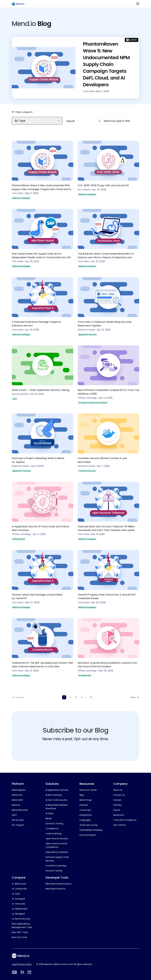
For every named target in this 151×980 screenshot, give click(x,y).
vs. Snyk (16, 894)
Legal (14, 964)
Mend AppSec (19, 790)
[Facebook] (22, 972)
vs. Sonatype (18, 899)
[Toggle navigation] (138, 4)
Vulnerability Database (91, 830)
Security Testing (54, 871)
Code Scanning (53, 834)
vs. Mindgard (18, 914)
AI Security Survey (89, 825)
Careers (117, 800)
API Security (18, 820)
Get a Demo (120, 825)
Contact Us (119, 795)
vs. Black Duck (19, 884)
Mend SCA (17, 795)
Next (133, 697)
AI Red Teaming (54, 795)
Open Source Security (57, 839)
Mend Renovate (20, 810)
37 (91, 697)
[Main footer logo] (22, 956)
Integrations (86, 815)
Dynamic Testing (54, 824)
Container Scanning (56, 866)
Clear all (70, 121)
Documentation (88, 835)
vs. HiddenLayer (20, 909)
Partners (118, 805)
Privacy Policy (25, 964)
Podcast (84, 805)
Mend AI (16, 805)
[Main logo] (19, 4)
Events (117, 810)
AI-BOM (49, 814)
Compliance (52, 829)
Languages (85, 820)
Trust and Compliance (125, 820)
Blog (82, 795)
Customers (85, 810)
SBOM (49, 819)
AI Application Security (57, 790)
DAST (14, 815)
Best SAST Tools (20, 932)
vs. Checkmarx (19, 889)
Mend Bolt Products (56, 889)
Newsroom (119, 815)
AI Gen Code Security (56, 800)
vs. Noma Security (21, 919)
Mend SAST (17, 800)
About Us (118, 790)
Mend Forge (86, 800)
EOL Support (18, 825)
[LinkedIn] (14, 972)
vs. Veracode (18, 904)
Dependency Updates (57, 852)
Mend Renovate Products (59, 884)
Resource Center (88, 790)
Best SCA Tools (19, 937)
